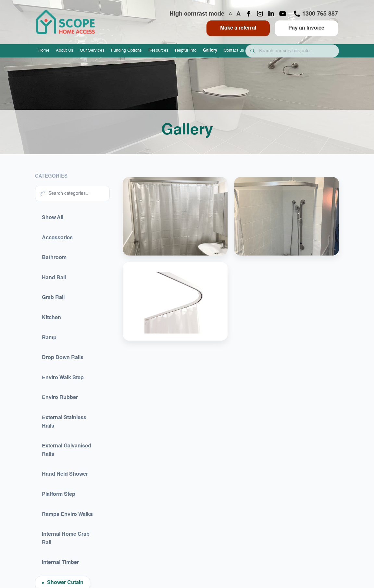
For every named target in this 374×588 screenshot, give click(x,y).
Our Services (92, 50)
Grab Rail (53, 298)
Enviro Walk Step (63, 378)
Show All (53, 218)
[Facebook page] (249, 14)
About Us (65, 50)
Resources (158, 50)
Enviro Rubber (60, 398)
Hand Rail (54, 278)
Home (44, 50)
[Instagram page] (260, 14)
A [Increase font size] (238, 14)
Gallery (210, 50)
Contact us (234, 50)
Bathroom (54, 258)
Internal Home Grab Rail (66, 539)
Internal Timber (60, 563)
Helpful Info (186, 50)
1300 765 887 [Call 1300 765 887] (316, 14)
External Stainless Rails (64, 422)
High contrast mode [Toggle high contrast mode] (197, 14)
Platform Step (59, 494)
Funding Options (126, 50)
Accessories (57, 238)
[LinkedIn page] (271, 14)
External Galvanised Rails (67, 450)
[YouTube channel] (283, 14)
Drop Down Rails (63, 358)
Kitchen (51, 318)
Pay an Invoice (306, 28)
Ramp (49, 338)
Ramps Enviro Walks (67, 515)
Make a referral (238, 28)
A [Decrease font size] (230, 14)
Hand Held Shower (65, 474)
